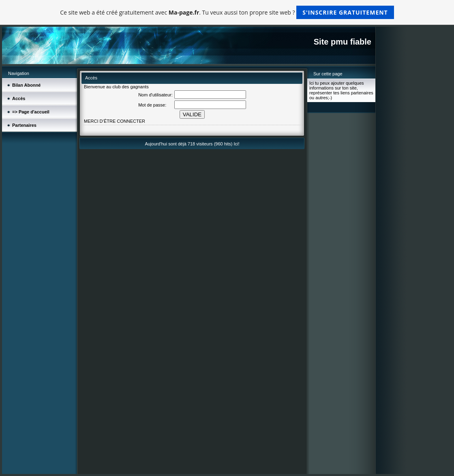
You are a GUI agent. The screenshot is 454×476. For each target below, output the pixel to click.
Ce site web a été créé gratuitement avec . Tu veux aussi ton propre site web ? (227, 12)
